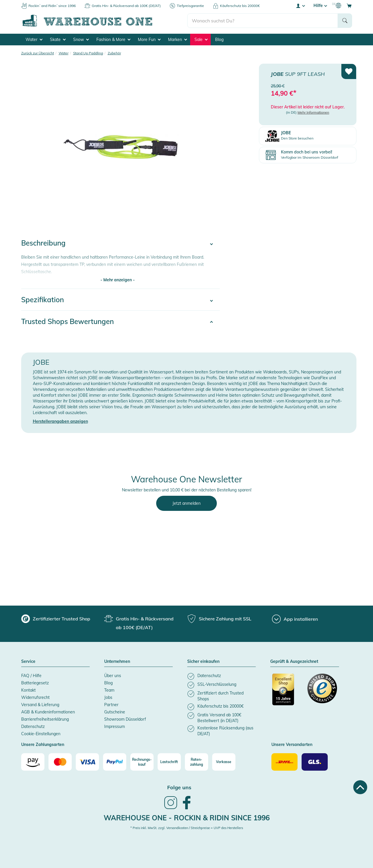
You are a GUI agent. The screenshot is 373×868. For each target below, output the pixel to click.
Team (109, 690)
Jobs (108, 697)
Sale (201, 40)
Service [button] (28, 662)
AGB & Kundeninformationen (48, 712)
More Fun (149, 40)
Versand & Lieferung (40, 705)
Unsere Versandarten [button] (292, 745)
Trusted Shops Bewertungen (67, 321)
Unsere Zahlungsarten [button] (43, 745)
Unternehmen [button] (117, 662)
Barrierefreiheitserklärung (45, 719)
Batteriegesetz (35, 683)
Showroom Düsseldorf (125, 719)
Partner (111, 705)
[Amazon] (33, 762)
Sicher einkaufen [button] (203, 662)
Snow (81, 40)
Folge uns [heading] (179, 787)
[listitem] (221, 676)
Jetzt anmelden (187, 503)
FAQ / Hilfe (31, 676)
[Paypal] (115, 762)
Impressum (115, 726)
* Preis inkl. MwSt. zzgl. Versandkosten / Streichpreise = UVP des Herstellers (187, 828)
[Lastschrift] (169, 762)
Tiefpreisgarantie (190, 6)
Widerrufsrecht (35, 697)
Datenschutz (33, 726)
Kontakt (28, 690)
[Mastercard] (60, 762)
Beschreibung (43, 243)
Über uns (113, 676)
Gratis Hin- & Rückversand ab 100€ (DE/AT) (126, 6)
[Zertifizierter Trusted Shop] (287, 692)
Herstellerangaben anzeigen (60, 421)
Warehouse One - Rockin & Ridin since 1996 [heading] (187, 818)
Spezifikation (43, 300)
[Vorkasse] (224, 762)
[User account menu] (300, 6)
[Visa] (87, 762)
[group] (56, 619)
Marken (178, 40)
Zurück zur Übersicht (38, 53)
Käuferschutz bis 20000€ (240, 6)
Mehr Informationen (313, 112)
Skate (58, 40)
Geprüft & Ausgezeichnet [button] (294, 662)
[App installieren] (295, 619)
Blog (219, 40)
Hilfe (320, 6)
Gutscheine (115, 712)
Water (34, 40)
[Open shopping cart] (349, 6)
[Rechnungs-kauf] (142, 762)
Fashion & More (113, 40)
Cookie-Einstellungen (41, 734)
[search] (263, 21)
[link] (171, 808)
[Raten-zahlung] (197, 762)
